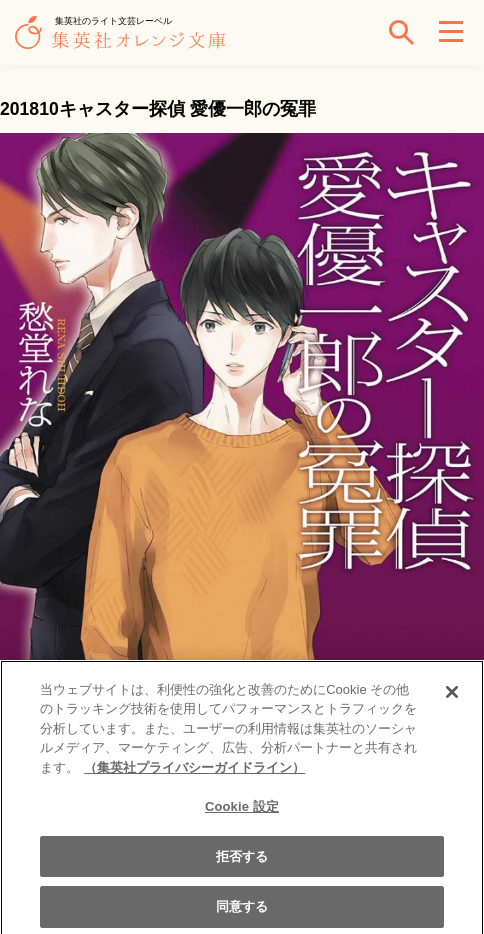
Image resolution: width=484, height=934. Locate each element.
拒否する (242, 862)
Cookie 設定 (242, 813)
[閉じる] (452, 698)
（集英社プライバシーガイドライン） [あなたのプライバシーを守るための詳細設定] (194, 774)
